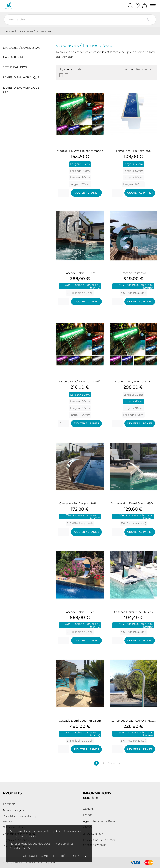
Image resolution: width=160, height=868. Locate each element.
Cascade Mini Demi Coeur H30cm (133, 503)
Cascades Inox (15, 57)
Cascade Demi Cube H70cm (133, 612)
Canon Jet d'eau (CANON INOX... (133, 721)
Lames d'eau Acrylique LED (21, 90)
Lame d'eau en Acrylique (133, 151)
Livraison (9, 804)
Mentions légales (15, 810)
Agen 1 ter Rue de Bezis (99, 821)
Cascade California (133, 273)
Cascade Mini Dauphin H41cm (80, 503)
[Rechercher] (80, 20)
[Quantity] (64, 193)
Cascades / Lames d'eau (22, 48)
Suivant (114, 763)
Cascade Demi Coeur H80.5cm (80, 721)
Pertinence (145, 69)
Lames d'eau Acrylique (21, 77)
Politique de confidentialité (43, 856)
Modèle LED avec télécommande (80, 151)
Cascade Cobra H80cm (80, 612)
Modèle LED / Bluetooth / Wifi (80, 382)
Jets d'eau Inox (15, 67)
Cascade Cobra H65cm (80, 273)
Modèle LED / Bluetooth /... (133, 382)
